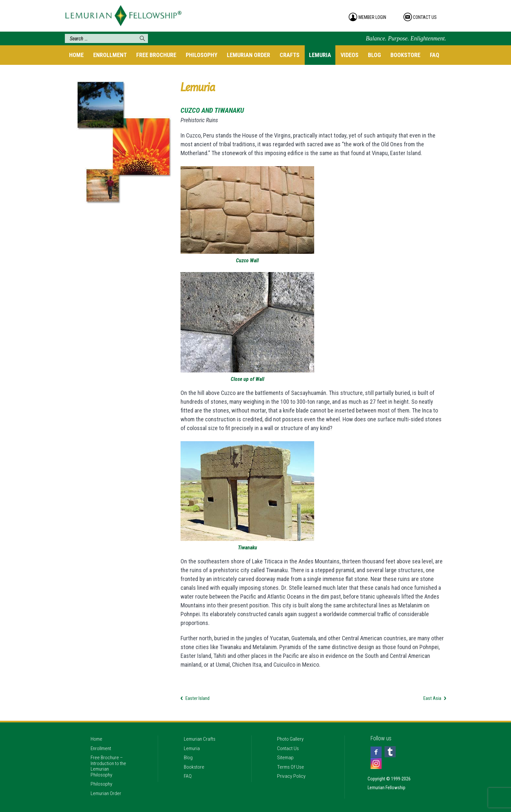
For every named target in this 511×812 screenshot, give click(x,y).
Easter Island (197, 698)
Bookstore (405, 55)
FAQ (435, 55)
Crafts (290, 55)
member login (373, 17)
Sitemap (286, 754)
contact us (427, 17)
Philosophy (202, 55)
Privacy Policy (292, 775)
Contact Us (289, 743)
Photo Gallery (292, 732)
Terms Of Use (292, 764)
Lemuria (320, 55)
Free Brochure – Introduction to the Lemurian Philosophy (109, 762)
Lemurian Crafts (201, 732)
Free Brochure (156, 55)
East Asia (432, 698)
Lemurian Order (248, 55)
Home (76, 55)
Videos (350, 55)
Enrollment (110, 55)
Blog (374, 55)
